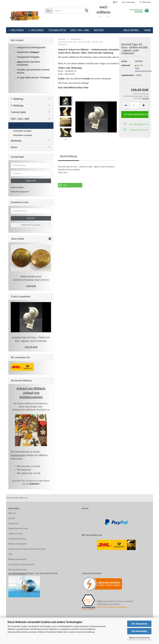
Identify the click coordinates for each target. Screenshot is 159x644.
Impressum (13, 523)
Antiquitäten (17, 125)
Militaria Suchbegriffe (18, 544)
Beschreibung (69, 156)
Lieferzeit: (126, 65)
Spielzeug (16, 141)
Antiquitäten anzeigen (22, 131)
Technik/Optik (57, 30)
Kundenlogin (129, 2)
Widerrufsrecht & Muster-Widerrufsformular (27, 549)
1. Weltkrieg (16, 30)
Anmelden (31, 181)
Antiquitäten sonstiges (23, 135)
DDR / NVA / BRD (80, 30)
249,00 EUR (31, 347)
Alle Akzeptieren (139, 624)
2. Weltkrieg (36, 30)
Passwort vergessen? (20, 192)
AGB (10, 554)
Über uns (12, 513)
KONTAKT (34, 484)
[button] (70, 185)
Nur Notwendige (139, 631)
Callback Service (15, 534)
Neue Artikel (131, 30)
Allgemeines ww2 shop (18, 528)
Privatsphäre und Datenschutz (21, 564)
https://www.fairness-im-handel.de (112, 607)
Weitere (99, 30)
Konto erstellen (17, 187)
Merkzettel (145, 2)
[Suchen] (87, 11)
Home (147, 30)
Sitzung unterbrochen (17, 570)
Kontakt (12, 518)
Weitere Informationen (139, 638)
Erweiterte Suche (31, 225)
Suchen (31, 218)
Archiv (14, 147)
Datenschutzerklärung (85, 632)
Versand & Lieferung (17, 539)
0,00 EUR (31, 286)
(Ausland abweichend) (143, 71)
